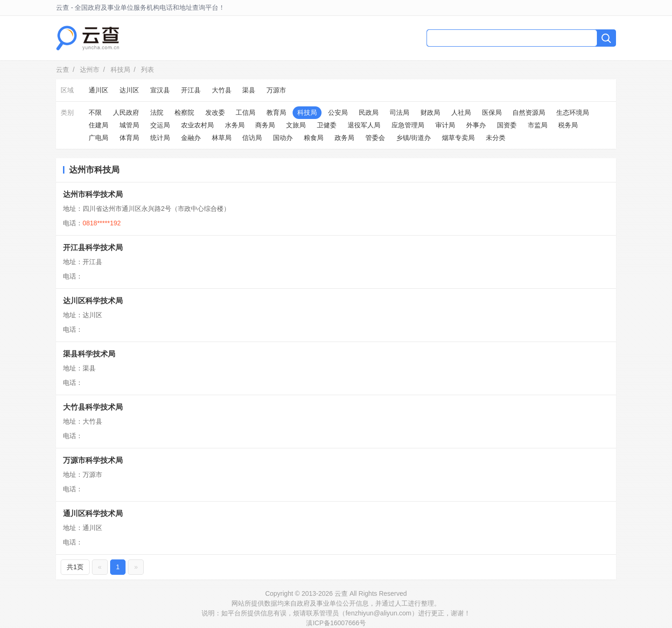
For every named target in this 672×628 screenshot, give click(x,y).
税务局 (568, 125)
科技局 (120, 70)
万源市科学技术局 (93, 460)
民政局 (369, 112)
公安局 (338, 112)
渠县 (249, 90)
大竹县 (222, 90)
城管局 (129, 125)
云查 (63, 70)
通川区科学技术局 (93, 513)
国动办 (283, 138)
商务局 (265, 125)
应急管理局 (408, 125)
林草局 (222, 138)
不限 (95, 112)
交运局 (160, 125)
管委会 (375, 138)
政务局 (344, 138)
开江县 (191, 90)
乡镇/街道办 (413, 138)
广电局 (98, 138)
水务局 (235, 125)
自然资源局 (529, 112)
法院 (157, 112)
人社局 (461, 112)
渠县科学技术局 (89, 354)
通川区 (98, 90)
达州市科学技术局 (93, 194)
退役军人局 (364, 125)
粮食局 (314, 138)
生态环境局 (573, 112)
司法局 (399, 112)
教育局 (276, 112)
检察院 (184, 112)
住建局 (98, 125)
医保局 (492, 112)
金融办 (191, 138)
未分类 (496, 138)
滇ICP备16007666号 (336, 623)
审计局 (445, 125)
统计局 (160, 138)
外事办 (476, 125)
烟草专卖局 (458, 138)
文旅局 (296, 125)
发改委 (215, 112)
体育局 (129, 138)
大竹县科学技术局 (93, 407)
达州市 (90, 70)
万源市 (276, 90)
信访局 (252, 138)
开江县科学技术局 (93, 248)
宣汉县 (160, 90)
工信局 (245, 112)
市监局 (538, 125)
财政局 (430, 112)
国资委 (507, 125)
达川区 (129, 90)
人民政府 (126, 112)
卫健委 (327, 125)
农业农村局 (197, 125)
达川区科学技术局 (93, 301)
